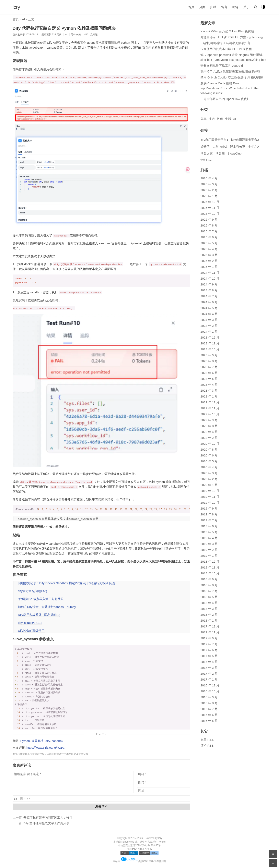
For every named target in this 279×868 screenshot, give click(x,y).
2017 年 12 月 (210, 626)
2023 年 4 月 (209, 385)
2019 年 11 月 (210, 497)
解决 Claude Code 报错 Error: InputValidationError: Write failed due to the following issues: (229, 88)
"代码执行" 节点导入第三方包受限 (41, 599)
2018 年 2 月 (209, 615)
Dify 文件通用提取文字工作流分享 (46, 823)
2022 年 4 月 (209, 432)
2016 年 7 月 (209, 709)
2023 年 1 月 (209, 396)
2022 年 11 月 (210, 408)
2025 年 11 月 (210, 208)
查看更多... (206, 160)
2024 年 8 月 (209, 290)
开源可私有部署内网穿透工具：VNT (48, 817)
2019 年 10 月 (210, 503)
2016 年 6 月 (209, 715)
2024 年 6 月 (209, 302)
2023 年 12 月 (210, 337)
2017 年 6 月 (209, 650)
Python (25, 741)
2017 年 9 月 (209, 638)
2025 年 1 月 (209, 267)
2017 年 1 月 (209, 679)
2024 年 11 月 (210, 273)
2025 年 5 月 (209, 243)
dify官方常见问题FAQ (32, 591)
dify (48, 741)
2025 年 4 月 (209, 249)
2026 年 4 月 (209, 178)
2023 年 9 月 (209, 355)
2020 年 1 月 (209, 485)
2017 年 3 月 (209, 668)
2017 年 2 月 (209, 674)
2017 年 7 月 (209, 644)
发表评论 (101, 806)
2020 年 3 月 (209, 473)
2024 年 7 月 (209, 296)
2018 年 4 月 (209, 603)
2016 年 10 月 (210, 691)
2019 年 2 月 (209, 550)
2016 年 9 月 (209, 697)
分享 (204, 119)
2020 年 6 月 (209, 455)
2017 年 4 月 (209, 662)
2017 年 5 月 (209, 656)
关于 (246, 7)
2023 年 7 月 (209, 367)
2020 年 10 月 (210, 444)
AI (23, 19)
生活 (228, 119)
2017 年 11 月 (210, 632)
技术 (212, 119)
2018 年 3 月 (209, 609)
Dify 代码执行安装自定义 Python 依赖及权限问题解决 (64, 28)
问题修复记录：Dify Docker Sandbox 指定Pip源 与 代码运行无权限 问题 (67, 583)
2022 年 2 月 (209, 438)
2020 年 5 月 (209, 461)
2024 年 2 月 (209, 326)
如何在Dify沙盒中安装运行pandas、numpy (47, 607)
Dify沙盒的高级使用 (31, 631)
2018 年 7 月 (209, 591)
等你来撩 (76, 35)
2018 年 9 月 (209, 579)
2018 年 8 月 (209, 585)
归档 (213, 7)
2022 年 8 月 (209, 426)
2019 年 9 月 (209, 508)
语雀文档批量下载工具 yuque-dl (222, 66)
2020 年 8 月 (209, 449)
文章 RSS (207, 740)
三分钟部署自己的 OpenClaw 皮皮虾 (225, 99)
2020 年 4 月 (209, 467)
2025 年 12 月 (210, 202)
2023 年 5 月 (209, 379)
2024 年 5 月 (209, 308)
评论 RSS (207, 745)
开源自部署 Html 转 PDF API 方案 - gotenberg (232, 37)
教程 (220, 119)
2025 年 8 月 (209, 225)
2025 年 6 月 (209, 237)
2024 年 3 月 (209, 320)
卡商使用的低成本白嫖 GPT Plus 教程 (226, 49)
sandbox (57, 741)
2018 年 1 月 (209, 620)
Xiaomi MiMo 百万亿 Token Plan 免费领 (227, 31)
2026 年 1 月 (209, 196)
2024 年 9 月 (209, 284)
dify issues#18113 (30, 623)
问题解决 (38, 741)
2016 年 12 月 (210, 685)
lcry (16, 7)
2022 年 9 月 (209, 420)
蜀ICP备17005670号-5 (139, 849)
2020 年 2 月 (209, 479)
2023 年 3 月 (209, 390)
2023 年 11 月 (210, 343)
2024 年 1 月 (209, 332)
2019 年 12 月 (210, 491)
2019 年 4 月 (209, 538)
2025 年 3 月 (209, 255)
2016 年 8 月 (209, 703)
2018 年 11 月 (210, 567)
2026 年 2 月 (209, 190)
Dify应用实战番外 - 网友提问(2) (39, 615)
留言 (224, 7)
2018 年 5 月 (209, 597)
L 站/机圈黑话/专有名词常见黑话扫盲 (225, 43)
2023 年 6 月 (209, 373)
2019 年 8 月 (209, 514)
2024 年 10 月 (210, 278)
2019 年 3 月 (209, 544)
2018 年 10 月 (210, 573)
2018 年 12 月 (210, 561)
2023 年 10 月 (210, 349)
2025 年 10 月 (210, 214)
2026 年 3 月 (209, 184)
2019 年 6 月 (209, 526)
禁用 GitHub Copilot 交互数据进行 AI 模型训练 (232, 77)
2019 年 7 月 (209, 520)
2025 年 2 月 (209, 261)
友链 (235, 7)
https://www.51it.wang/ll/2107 (46, 748)
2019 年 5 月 (209, 532)
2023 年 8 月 (209, 361)
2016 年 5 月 (209, 721)
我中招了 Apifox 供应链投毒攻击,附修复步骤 (230, 71)
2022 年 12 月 (210, 402)
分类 (202, 7)
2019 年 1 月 (209, 556)
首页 (191, 7)
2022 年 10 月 (210, 414)
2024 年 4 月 (209, 314)
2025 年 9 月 (209, 219)
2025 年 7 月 (209, 231)
